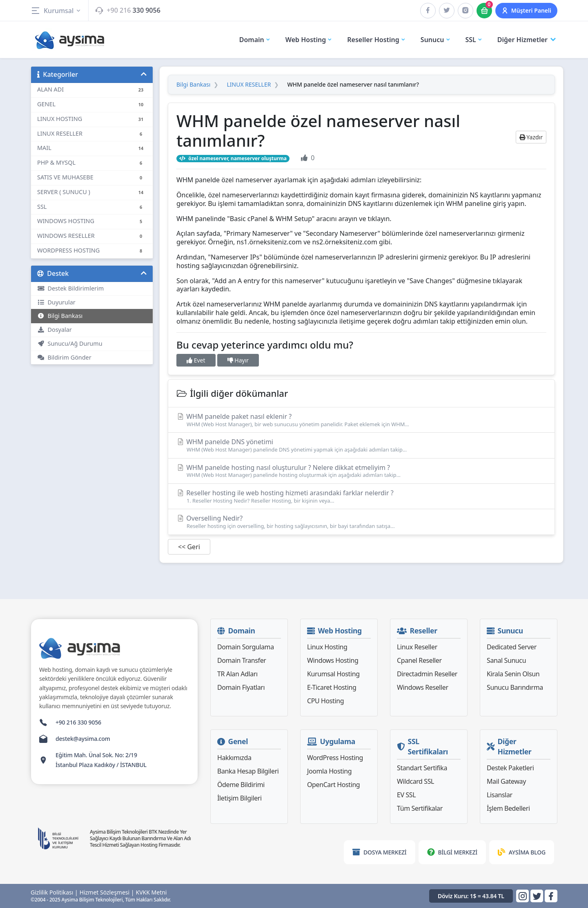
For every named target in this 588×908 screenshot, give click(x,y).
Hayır (238, 360)
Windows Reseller (423, 687)
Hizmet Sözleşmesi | (107, 892)
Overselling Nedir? (361, 522)
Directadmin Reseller (427, 674)
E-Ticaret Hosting (332, 687)
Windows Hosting (333, 660)
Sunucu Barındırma (515, 687)
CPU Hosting (325, 701)
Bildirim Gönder (64, 357)
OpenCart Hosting (333, 785)
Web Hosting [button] (309, 40)
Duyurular (56, 302)
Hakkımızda (234, 758)
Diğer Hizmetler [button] (527, 40)
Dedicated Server (512, 647)
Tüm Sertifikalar (420, 808)
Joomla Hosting (329, 771)
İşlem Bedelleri (508, 808)
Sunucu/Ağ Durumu (70, 343)
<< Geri (189, 547)
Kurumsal (56, 11)
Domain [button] (255, 40)
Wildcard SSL (415, 781)
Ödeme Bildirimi (241, 785)
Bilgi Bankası (60, 316)
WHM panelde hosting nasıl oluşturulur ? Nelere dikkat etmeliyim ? (361, 471)
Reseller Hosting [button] (376, 40)
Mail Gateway (506, 781)
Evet (196, 360)
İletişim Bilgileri (239, 798)
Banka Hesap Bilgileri (248, 771)
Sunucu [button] (436, 40)
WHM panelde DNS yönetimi (361, 445)
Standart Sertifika (422, 768)
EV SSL (406, 795)
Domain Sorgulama (246, 647)
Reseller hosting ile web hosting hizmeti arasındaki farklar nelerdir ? (361, 496)
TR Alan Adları (237, 674)
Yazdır (531, 137)
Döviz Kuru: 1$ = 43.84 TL (471, 896)
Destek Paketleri (510, 768)
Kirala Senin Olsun (513, 674)
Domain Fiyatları (241, 687)
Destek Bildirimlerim (70, 288)
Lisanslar (500, 795)
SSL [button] (474, 40)
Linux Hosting (327, 647)
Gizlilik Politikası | (54, 892)
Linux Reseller (417, 647)
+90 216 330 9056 (78, 722)
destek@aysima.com (83, 739)
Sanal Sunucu (506, 660)
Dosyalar (55, 330)
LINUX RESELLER (249, 85)
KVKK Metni (151, 892)
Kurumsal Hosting (333, 674)
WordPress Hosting (335, 758)
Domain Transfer (242, 660)
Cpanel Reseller (419, 660)
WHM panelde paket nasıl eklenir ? (361, 420)
